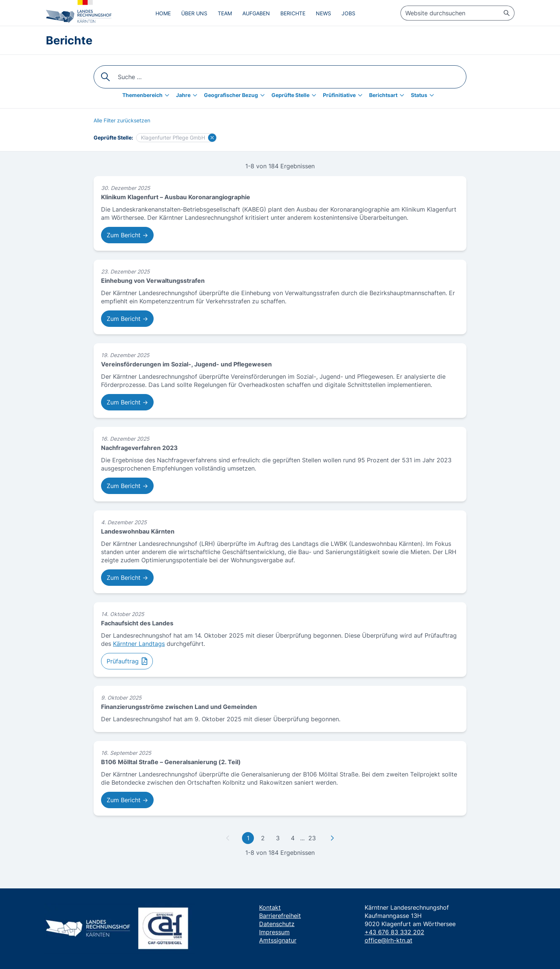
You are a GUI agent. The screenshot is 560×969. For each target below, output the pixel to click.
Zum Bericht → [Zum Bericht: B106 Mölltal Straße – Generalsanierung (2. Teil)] (127, 800)
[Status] (424, 95)
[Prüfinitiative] (345, 95)
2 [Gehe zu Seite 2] (263, 838)
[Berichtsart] (388, 95)
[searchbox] (457, 13)
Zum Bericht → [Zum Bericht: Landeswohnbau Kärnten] (127, 578)
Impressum (274, 932)
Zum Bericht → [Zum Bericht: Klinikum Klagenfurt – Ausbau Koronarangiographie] (127, 235)
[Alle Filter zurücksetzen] (122, 121)
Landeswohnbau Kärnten (138, 531)
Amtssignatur (278, 940)
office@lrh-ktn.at (388, 940)
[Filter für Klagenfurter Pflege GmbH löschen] (212, 138)
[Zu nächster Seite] (332, 838)
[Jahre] (188, 95)
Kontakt (270, 907)
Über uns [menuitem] (194, 13)
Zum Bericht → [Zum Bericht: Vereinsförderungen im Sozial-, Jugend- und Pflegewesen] (127, 402)
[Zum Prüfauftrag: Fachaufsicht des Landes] (127, 661)
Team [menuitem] (225, 13)
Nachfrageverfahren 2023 (139, 448)
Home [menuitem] (163, 13)
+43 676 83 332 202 (394, 932)
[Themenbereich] (148, 95)
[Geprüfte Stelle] (296, 95)
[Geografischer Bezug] (236, 95)
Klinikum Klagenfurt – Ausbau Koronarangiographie (176, 197)
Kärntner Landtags (139, 644)
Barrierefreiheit (280, 916)
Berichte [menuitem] (293, 13)
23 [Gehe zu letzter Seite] (312, 838)
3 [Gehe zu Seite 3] (278, 838)
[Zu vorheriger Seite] (228, 838)
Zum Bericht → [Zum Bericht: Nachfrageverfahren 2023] (127, 486)
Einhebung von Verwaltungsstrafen (153, 281)
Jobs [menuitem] (348, 13)
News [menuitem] (323, 13)
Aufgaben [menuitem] (256, 13)
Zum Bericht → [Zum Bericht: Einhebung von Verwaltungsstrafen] (127, 319)
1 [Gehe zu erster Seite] (248, 838)
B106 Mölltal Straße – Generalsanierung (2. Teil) (171, 762)
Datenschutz (277, 924)
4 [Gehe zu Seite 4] (293, 838)
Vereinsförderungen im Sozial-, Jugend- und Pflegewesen (186, 364)
